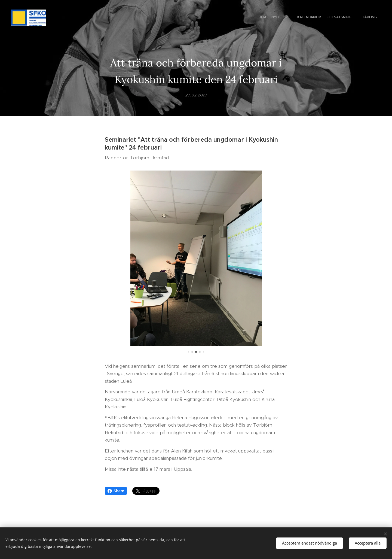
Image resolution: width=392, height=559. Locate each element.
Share (116, 491)
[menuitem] (348, 18)
